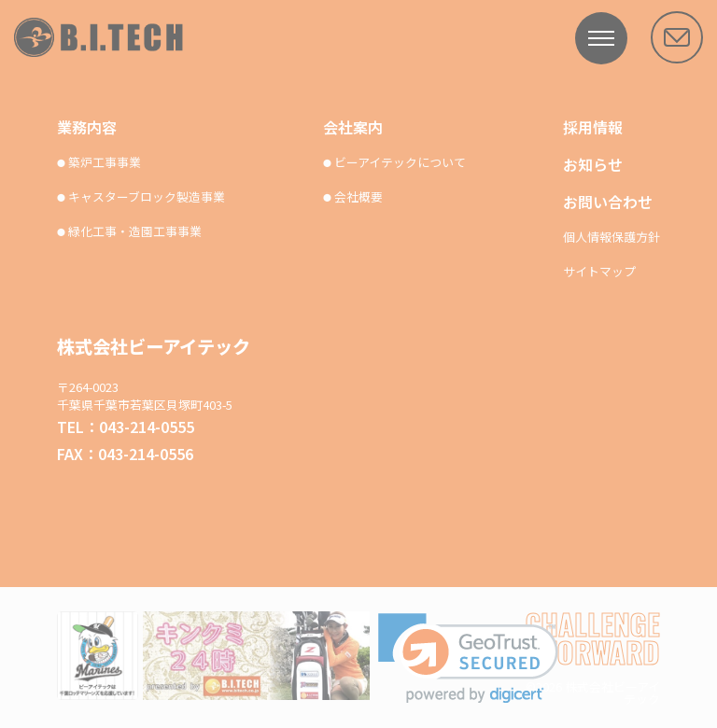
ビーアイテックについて (394, 163)
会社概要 (353, 197)
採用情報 (593, 127)
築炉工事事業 (99, 163)
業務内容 (87, 127)
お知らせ (593, 164)
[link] (468, 658)
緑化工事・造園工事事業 (129, 232)
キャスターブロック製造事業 (141, 197)
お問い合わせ (608, 202)
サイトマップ (599, 272)
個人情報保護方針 (612, 238)
